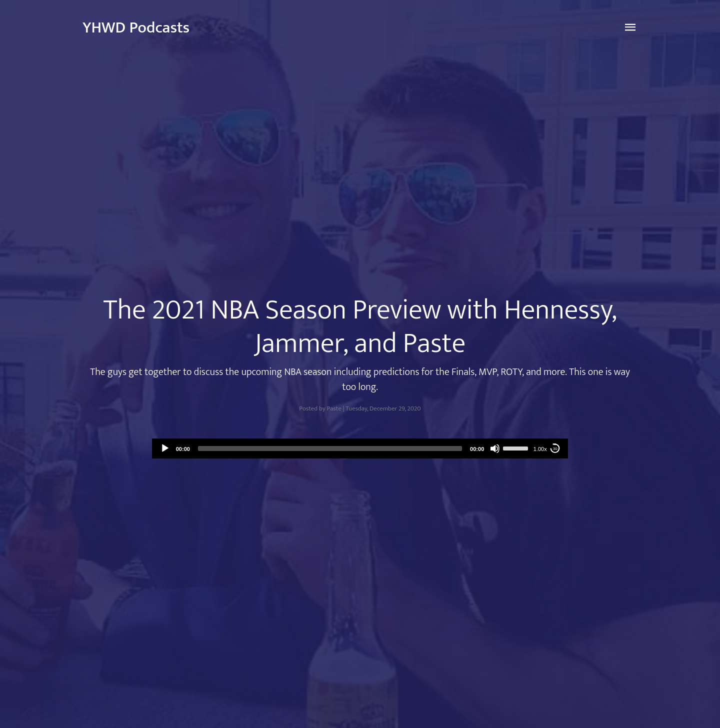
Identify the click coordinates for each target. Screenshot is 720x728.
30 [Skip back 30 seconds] (555, 449)
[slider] (330, 448)
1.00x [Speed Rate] (540, 449)
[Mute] (495, 448)
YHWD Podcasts (136, 28)
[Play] (165, 448)
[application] (360, 448)
